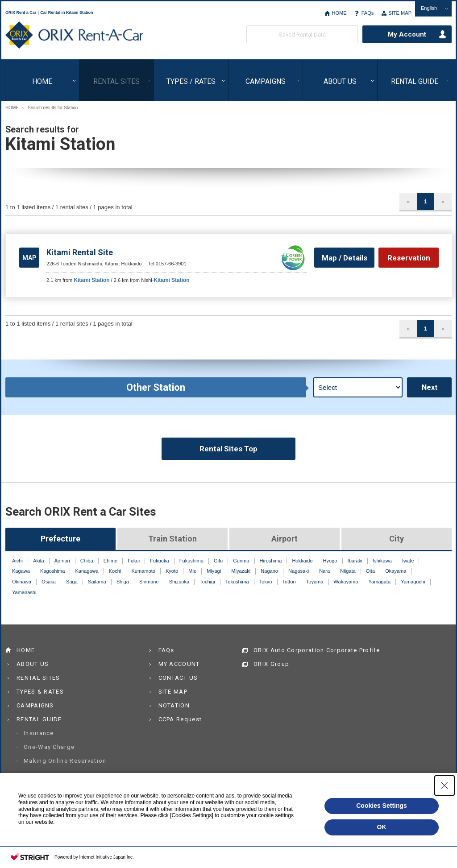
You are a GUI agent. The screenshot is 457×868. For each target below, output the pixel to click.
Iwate (408, 561)
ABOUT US (340, 81)
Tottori (289, 582)
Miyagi (214, 571)
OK (382, 827)
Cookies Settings (382, 806)
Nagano (269, 571)
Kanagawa (87, 571)
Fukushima (191, 561)
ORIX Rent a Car (74, 35)
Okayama (396, 571)
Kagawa (21, 571)
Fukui (134, 561)
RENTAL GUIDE (415, 81)
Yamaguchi (413, 582)
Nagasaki (299, 571)
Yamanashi (24, 592)
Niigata (348, 571)
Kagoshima (52, 571)
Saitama (97, 582)
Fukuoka (159, 561)
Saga (72, 582)
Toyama (315, 582)
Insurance (39, 733)
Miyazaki (241, 571)
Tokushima (237, 582)
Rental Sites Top (228, 449)
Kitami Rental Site (80, 252)
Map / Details (345, 258)
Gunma (241, 561)
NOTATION (174, 705)
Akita (39, 561)
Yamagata (380, 582)
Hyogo (330, 561)
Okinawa (22, 582)
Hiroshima (271, 561)
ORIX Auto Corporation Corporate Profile (317, 650)
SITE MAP (400, 13)
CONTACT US (178, 678)
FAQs (368, 13)
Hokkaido (302, 561)
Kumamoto (143, 571)
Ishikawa (382, 561)
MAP (29, 258)
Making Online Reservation (65, 761)
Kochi (115, 571)
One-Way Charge (49, 747)
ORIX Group (271, 664)
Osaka (49, 582)
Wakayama (346, 582)
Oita (370, 571)
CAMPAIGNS (266, 81)
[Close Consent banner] (445, 785)
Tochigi (207, 582)
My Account (407, 34)
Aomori (62, 561)
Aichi (17, 561)
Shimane (149, 582)
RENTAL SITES (116, 81)
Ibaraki (355, 561)
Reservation (409, 258)
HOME (339, 13)
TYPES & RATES (40, 692)
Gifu (218, 561)
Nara (324, 571)
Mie (192, 571)
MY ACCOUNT (179, 664)
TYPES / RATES (191, 81)
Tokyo (266, 582)
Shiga (123, 582)
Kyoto (172, 571)
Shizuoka (179, 582)
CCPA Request (180, 719)
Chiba (87, 561)
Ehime (110, 561)
